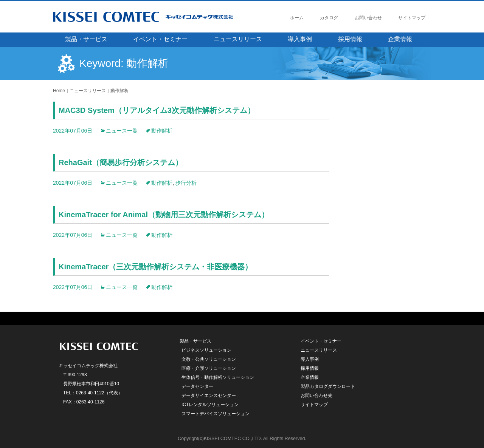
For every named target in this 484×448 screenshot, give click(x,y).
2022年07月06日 (73, 131)
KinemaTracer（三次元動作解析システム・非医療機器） (155, 267)
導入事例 (300, 39)
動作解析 (119, 91)
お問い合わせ (368, 18)
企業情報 (400, 39)
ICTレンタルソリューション (210, 405)
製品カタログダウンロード (328, 386)
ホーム (297, 18)
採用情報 (350, 39)
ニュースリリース (238, 39)
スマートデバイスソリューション (216, 414)
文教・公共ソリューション (209, 359)
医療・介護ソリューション (209, 368)
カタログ (329, 18)
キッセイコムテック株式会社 (157, 17)
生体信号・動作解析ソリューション (218, 377)
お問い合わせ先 (316, 395)
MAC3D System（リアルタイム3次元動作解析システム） (157, 110)
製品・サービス (86, 39)
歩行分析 (186, 183)
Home (59, 91)
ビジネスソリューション (206, 350)
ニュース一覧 (122, 131)
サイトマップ (412, 18)
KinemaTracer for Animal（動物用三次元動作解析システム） (164, 215)
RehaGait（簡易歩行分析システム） (121, 162)
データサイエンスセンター (209, 395)
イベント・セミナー (160, 39)
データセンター (197, 386)
